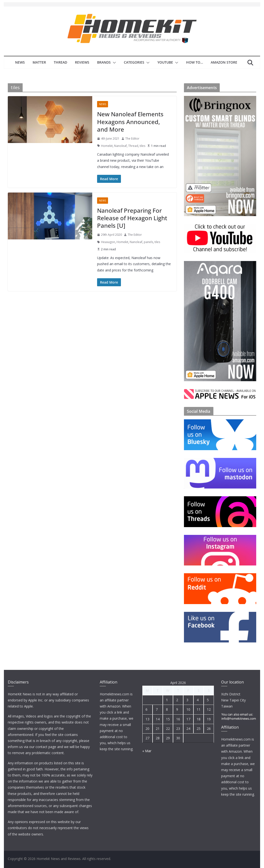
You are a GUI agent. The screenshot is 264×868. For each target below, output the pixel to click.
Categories (134, 62)
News (20, 62)
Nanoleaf (120, 146)
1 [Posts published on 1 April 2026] (167, 700)
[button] (113, 63)
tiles (142, 146)
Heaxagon (108, 242)
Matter (39, 62)
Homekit (107, 146)
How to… (195, 62)
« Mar (147, 751)
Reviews (82, 62)
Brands (104, 62)
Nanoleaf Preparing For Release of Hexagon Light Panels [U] (132, 218)
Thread (60, 62)
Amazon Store (224, 62)
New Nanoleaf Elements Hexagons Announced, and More (130, 122)
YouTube (165, 62)
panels (148, 242)
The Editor (132, 139)
